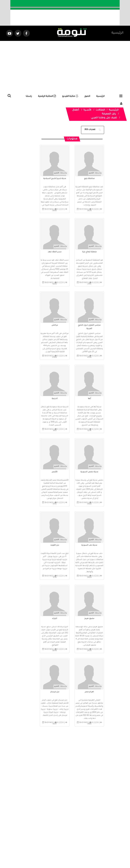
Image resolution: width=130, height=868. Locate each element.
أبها (89, 399)
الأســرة (88, 110)
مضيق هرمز (89, 619)
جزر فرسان (55, 692)
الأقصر (55, 472)
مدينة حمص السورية (89, 472)
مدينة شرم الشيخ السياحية (55, 179)
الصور (87, 96)
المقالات (101, 110)
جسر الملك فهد (55, 252)
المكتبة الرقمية (47, 96)
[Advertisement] (65, 66)
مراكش (55, 325)
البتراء (55, 619)
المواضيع (87, 837)
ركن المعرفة (109, 114)
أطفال (76, 110)
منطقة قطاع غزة (89, 252)
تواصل (48, 837)
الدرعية (55, 399)
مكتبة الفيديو (70, 96)
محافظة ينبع (89, 179)
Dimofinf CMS (68, 854)
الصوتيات (60, 837)
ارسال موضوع (34, 837)
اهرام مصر (89, 692)
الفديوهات (73, 837)
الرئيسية (117, 33)
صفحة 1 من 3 (68, 739)
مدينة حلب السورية (89, 545)
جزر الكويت (55, 545)
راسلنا (29, 96)
